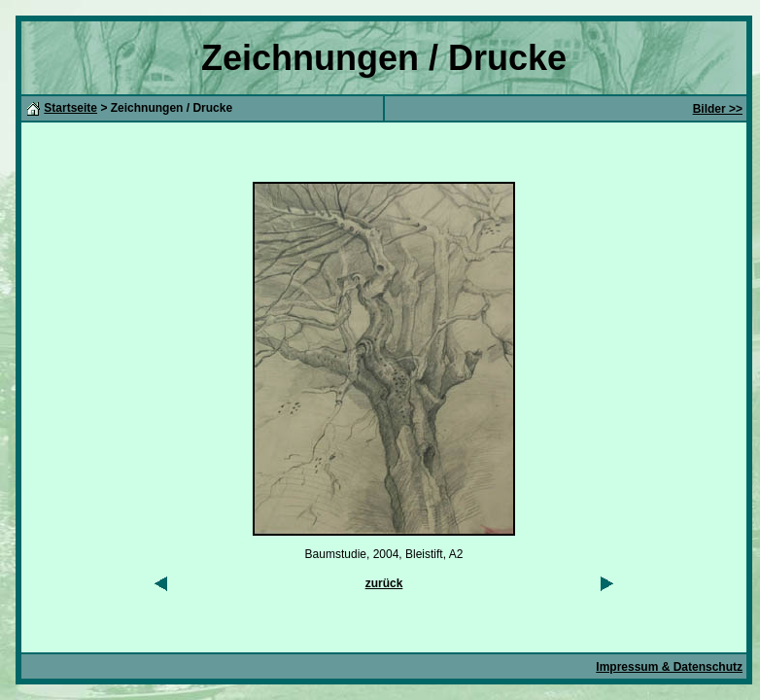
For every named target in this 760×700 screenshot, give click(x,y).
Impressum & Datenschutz (669, 667)
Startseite (70, 108)
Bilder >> (718, 109)
